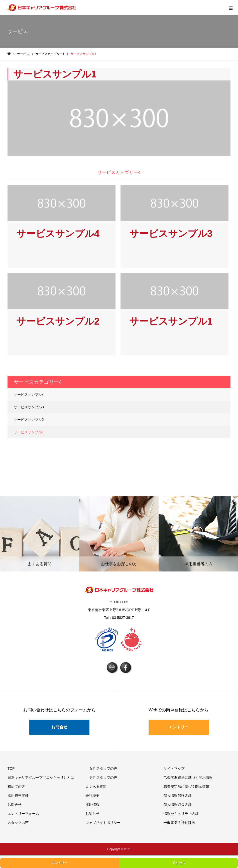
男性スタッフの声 (103, 778)
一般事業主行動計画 (179, 823)
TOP (11, 768)
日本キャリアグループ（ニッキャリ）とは (41, 778)
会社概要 (92, 796)
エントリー (179, 727)
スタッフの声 (18, 823)
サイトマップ (174, 768)
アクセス (179, 863)
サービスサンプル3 (29, 407)
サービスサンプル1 (29, 432)
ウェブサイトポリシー (103, 823)
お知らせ (92, 814)
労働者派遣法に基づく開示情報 (188, 778)
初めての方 (16, 787)
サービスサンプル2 (29, 420)
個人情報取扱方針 (178, 805)
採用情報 (92, 805)
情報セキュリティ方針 (181, 814)
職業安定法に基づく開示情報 (186, 787)
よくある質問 (96, 787)
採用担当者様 (18, 796)
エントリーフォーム (23, 814)
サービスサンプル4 (29, 395)
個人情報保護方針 (178, 796)
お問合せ (59, 727)
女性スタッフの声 (103, 768)
